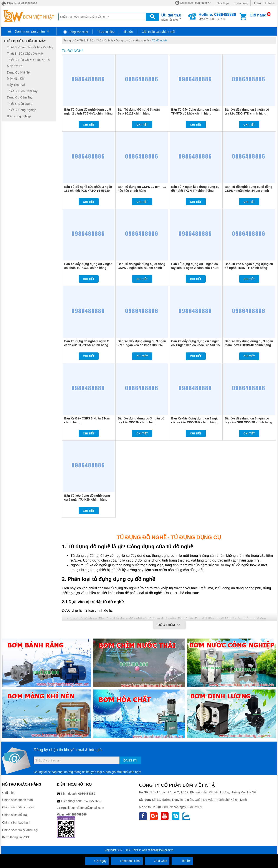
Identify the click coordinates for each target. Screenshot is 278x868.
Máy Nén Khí (16, 79)
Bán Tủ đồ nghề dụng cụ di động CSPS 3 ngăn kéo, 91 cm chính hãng (141, 268)
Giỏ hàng (258, 15)
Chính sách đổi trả (15, 815)
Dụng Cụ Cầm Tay (20, 97)
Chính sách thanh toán (17, 800)
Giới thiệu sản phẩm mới (158, 32)
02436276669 (92, 801)
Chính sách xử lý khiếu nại (20, 830)
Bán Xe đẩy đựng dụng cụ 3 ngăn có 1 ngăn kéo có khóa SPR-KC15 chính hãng (195, 345)
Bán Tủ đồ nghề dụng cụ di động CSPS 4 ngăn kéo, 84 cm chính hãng (249, 191)
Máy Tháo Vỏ (16, 85)
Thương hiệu (106, 32)
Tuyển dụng (241, 3)
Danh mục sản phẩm (30, 31)
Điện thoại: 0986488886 (19, 3)
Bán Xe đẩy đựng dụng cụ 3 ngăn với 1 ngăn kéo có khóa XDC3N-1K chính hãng (142, 345)
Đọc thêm (169, 625)
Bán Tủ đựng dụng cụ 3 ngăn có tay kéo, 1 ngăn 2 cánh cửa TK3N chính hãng (195, 268)
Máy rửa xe (15, 66)
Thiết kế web (140, 850)
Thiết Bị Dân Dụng (20, 104)
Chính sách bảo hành (17, 822)
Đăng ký (130, 760)
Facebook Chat (127, 861)
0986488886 (87, 794)
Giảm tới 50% (171, 17)
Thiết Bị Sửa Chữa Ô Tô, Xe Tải (29, 60)
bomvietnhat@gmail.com (87, 808)
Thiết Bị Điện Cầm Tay (22, 91)
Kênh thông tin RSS (16, 837)
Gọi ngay (97, 861)
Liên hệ (270, 3)
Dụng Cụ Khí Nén (19, 72)
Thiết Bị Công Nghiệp (22, 110)
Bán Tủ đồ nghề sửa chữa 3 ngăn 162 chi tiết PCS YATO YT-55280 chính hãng (88, 191)
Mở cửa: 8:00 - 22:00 (217, 16)
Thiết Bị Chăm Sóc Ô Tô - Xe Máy (30, 47)
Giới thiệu (223, 3)
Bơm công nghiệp (19, 116)
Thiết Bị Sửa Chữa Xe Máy (97, 40)
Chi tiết (89, 125)
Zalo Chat (157, 861)
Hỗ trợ (257, 3)
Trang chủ (70, 40)
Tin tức (128, 32)
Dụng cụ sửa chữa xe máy (133, 40)
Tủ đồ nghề (159, 40)
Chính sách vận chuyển (18, 807)
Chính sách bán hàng (194, 3)
